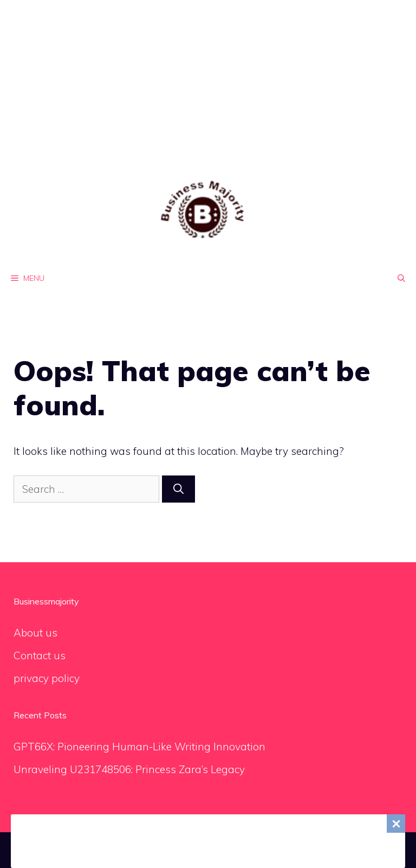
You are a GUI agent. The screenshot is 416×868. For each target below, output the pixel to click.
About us (35, 633)
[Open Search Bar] (401, 278)
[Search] (178, 489)
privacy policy (47, 678)
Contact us (40, 655)
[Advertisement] (208, 76)
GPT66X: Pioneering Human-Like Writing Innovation (139, 747)
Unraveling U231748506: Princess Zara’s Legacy (129, 769)
